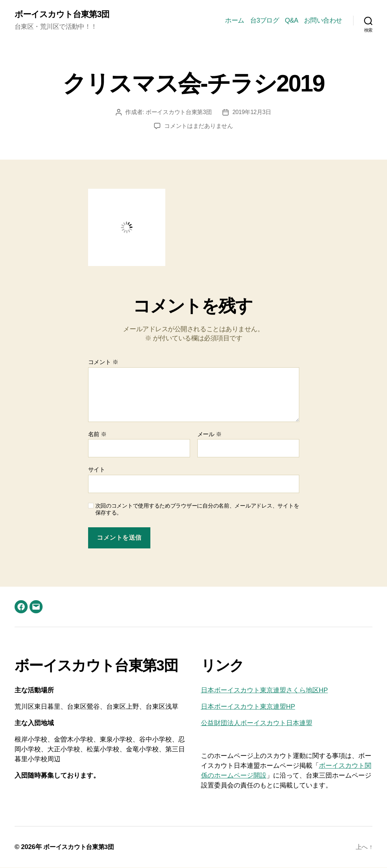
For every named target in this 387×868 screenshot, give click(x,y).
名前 (97, 435)
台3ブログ (265, 20)
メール (210, 435)
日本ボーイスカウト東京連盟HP (248, 707)
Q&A (291, 20)
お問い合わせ (323, 20)
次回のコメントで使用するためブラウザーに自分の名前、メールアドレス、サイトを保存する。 (197, 509)
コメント (103, 362)
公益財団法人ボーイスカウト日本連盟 (257, 723)
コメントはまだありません (199, 126)
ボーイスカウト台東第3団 (64, 15)
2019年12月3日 (252, 112)
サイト (97, 470)
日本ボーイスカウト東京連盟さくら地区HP (264, 691)
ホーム (235, 20)
